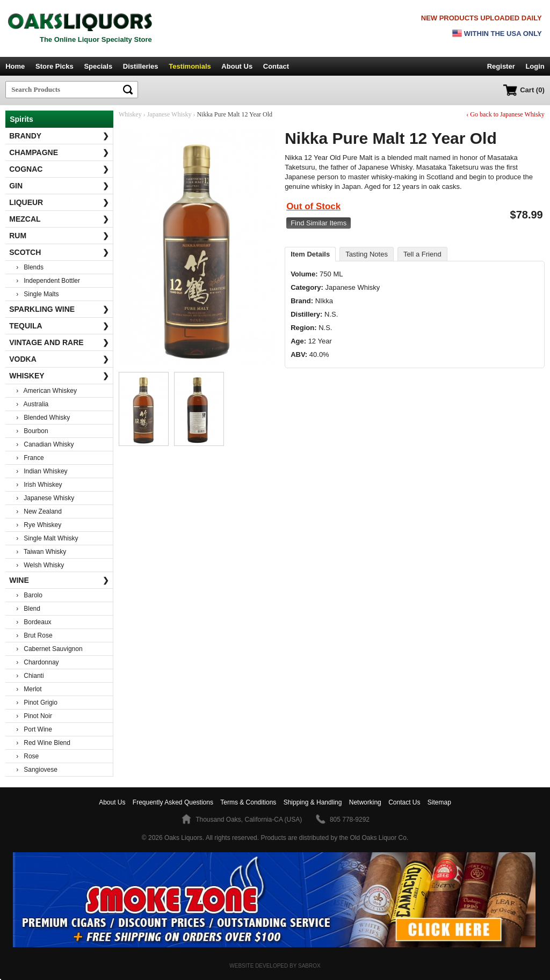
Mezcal (59, 219)
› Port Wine (34, 729)
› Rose (27, 756)
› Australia (32, 404)
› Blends (30, 267)
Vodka (59, 359)
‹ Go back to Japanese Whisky (505, 114)
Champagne (59, 152)
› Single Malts (37, 294)
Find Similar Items (319, 223)
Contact (276, 66)
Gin (59, 186)
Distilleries (141, 66)
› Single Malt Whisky (47, 538)
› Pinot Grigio (37, 703)
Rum (59, 236)
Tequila (59, 326)
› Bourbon (32, 431)
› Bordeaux (34, 622)
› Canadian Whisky (45, 444)
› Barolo (29, 595)
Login (535, 66)
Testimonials (190, 66)
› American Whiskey (46, 391)
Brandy (59, 136)
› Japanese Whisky (45, 498)
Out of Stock (313, 206)
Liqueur (59, 202)
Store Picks (55, 66)
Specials (98, 66)
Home (15, 66)
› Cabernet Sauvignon (49, 649)
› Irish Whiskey (39, 485)
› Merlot (29, 689)
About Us (237, 66)
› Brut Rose (34, 635)
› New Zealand (39, 511)
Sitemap (439, 802)
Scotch (59, 252)
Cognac (59, 169)
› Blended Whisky (43, 418)
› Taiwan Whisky (41, 552)
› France (30, 458)
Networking (365, 802)
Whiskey (59, 376)
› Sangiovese (37, 770)
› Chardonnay (37, 662)
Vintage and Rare (59, 342)
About (112, 802)
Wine (59, 580)
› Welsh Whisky (40, 565)
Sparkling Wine (59, 309)
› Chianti (30, 676)
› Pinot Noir (34, 716)
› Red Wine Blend (43, 743)
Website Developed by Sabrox (275, 966)
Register (501, 66)
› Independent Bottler (48, 281)
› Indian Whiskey (42, 471)
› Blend (28, 609)
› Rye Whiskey (39, 525)
